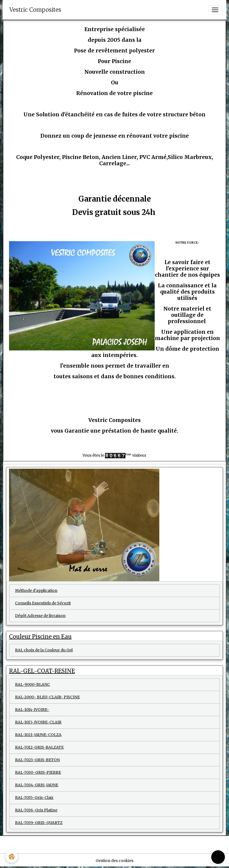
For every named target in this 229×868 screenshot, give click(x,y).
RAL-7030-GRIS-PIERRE (38, 772)
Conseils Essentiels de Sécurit (43, 603)
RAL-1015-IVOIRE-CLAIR (38, 722)
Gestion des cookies (114, 861)
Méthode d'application (36, 591)
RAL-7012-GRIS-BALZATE (39, 747)
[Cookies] (12, 857)
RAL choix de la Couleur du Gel (44, 650)
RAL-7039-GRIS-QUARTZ (39, 823)
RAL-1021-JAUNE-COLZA (38, 735)
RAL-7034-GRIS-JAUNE (37, 785)
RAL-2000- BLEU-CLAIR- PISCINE (47, 697)
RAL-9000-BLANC (33, 684)
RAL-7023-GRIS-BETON (37, 760)
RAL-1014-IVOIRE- (32, 710)
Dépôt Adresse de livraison (40, 616)
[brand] (35, 10)
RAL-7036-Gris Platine (36, 810)
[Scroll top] (218, 857)
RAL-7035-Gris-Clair (34, 798)
